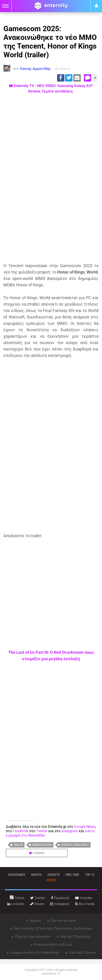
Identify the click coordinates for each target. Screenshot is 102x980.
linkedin (16, 904)
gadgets (54, 875)
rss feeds (85, 904)
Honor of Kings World (75, 845)
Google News (85, 827)
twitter (38, 898)
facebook (60, 898)
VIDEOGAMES (17, 875)
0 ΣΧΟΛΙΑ (39, 853)
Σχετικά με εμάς (63, 920)
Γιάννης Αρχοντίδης (35, 69)
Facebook (21, 831)
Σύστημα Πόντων (82, 953)
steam (37, 904)
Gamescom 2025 (42, 845)
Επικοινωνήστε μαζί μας (52, 944)
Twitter (42, 831)
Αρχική (35, 920)
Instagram (70, 831)
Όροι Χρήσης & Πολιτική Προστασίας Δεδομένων (52, 928)
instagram (60, 904)
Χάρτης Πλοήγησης (75, 936)
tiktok (17, 898)
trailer (18, 845)
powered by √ (51, 974)
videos (51, 880)
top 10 (90, 875)
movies (36, 875)
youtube (84, 898)
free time (72, 875)
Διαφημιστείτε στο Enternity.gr (34, 953)
